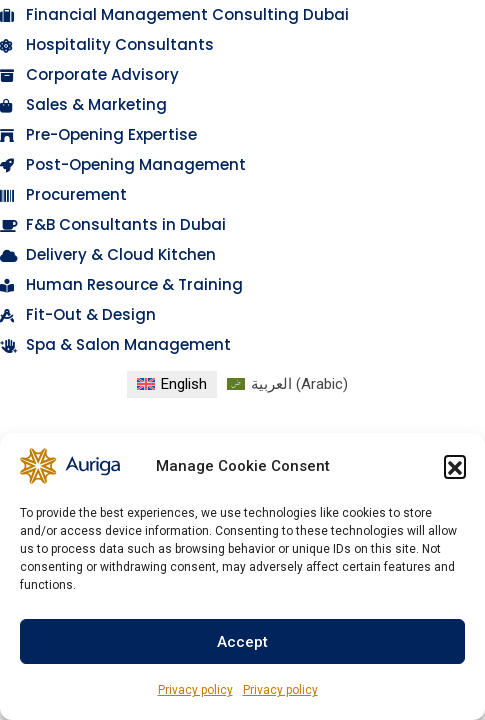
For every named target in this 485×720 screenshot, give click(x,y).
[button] (455, 466)
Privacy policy (195, 690)
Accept (242, 642)
